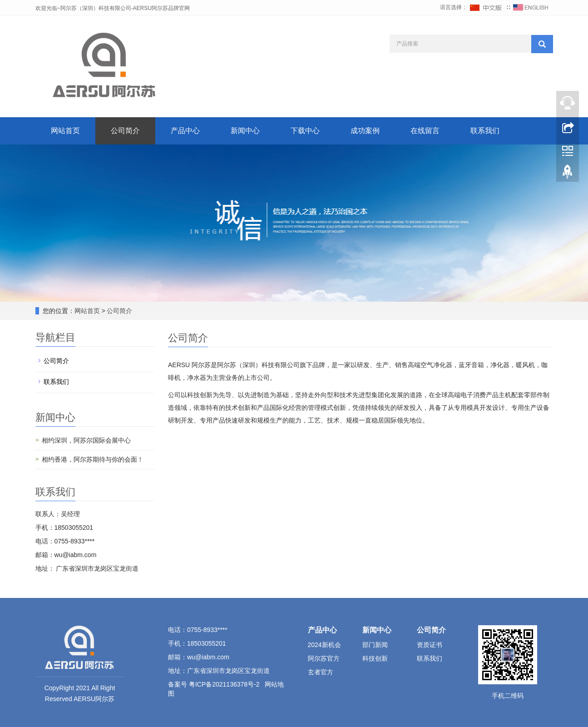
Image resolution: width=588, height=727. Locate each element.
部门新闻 (375, 645)
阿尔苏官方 (324, 658)
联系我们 (485, 131)
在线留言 (425, 131)
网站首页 (65, 131)
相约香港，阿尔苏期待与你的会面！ (93, 459)
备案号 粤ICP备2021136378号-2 (215, 684)
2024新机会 (324, 645)
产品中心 (185, 131)
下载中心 (305, 131)
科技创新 (375, 658)
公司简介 (125, 131)
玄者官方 (321, 672)
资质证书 (430, 645)
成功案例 (365, 131)
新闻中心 (245, 131)
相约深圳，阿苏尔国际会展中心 (86, 440)
